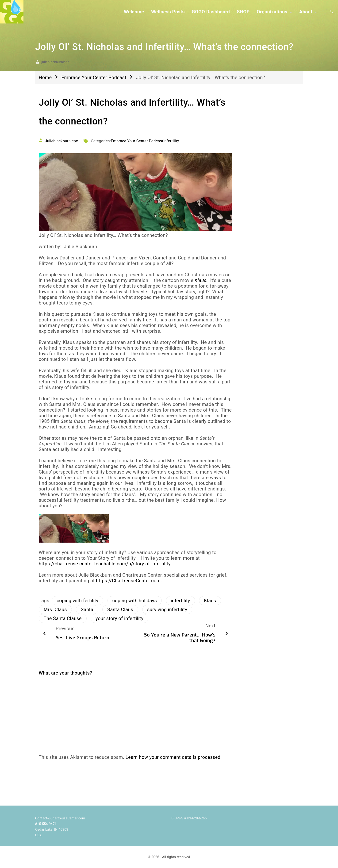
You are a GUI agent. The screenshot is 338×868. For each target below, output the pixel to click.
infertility (181, 601)
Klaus (200, 280)
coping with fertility (77, 601)
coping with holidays (135, 601)
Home (45, 77)
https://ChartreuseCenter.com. (129, 581)
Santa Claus (120, 610)
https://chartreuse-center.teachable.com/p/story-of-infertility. (105, 564)
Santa (87, 610)
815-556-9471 (46, 824)
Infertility (171, 141)
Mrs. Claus (55, 610)
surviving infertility (167, 610)
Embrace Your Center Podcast (94, 77)
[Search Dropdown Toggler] (332, 12)
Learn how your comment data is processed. (174, 757)
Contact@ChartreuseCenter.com (60, 818)
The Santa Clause (63, 618)
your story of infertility (119, 618)
